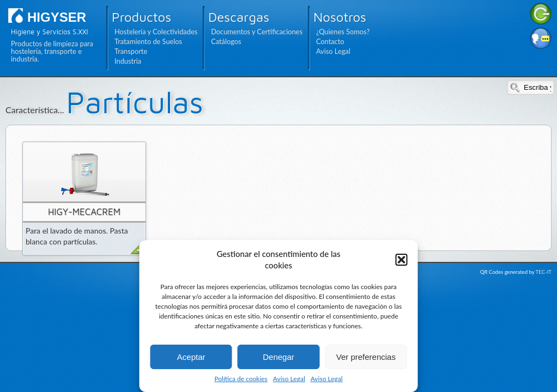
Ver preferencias (366, 357)
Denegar (278, 357)
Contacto (330, 41)
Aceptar (191, 357)
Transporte (131, 51)
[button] (402, 260)
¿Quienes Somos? (343, 32)
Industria (128, 61)
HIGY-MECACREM (84, 212)
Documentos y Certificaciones (257, 32)
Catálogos (226, 41)
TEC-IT (544, 272)
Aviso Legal (289, 379)
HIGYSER (57, 17)
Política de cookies (241, 379)
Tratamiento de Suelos (148, 41)
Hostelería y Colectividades (156, 32)
